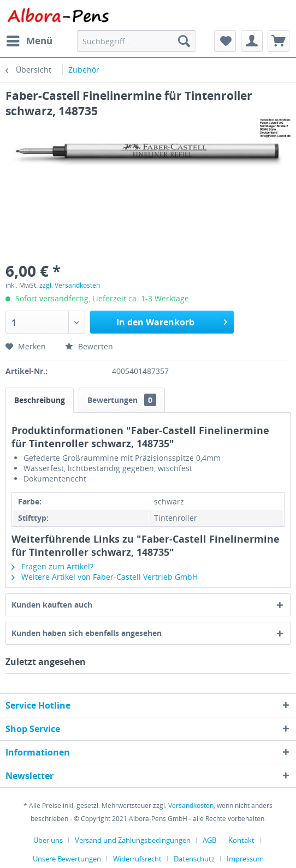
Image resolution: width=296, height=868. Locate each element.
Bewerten (89, 346)
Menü (29, 40)
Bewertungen (122, 400)
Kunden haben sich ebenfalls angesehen (87, 633)
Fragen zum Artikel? (52, 566)
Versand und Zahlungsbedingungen (133, 840)
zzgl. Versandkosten (70, 285)
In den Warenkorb (172, 321)
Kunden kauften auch (52, 605)
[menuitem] (29, 41)
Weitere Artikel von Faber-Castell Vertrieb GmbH (105, 577)
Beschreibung (40, 400)
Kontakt (241, 840)
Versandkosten (191, 805)
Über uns (48, 840)
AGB (209, 840)
